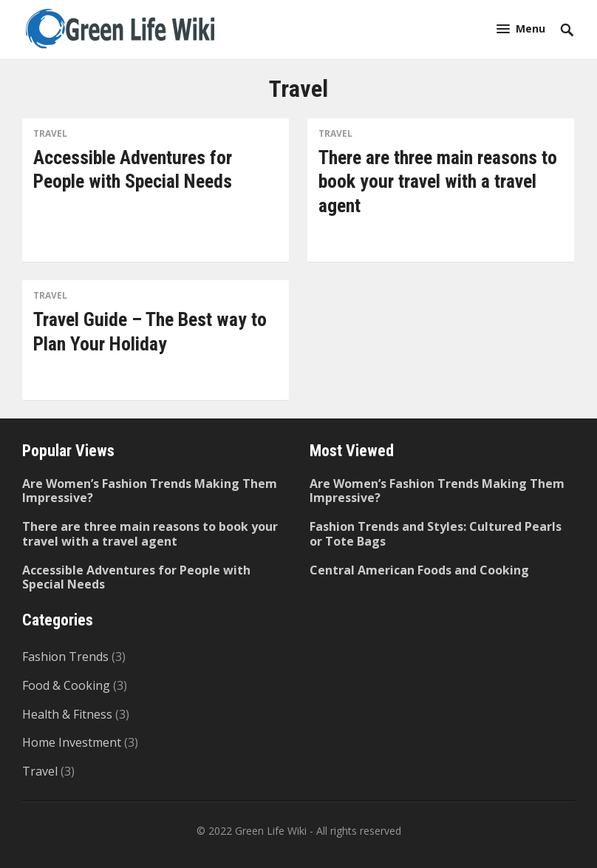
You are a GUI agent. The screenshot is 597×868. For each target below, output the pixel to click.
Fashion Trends (65, 657)
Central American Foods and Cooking (419, 570)
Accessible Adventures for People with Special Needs (136, 577)
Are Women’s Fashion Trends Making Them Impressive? (150, 491)
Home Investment (72, 742)
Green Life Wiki (271, 831)
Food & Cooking (66, 685)
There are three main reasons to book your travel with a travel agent (438, 182)
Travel (50, 133)
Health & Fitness (67, 714)
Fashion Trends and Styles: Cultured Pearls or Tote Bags (436, 533)
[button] (521, 28)
